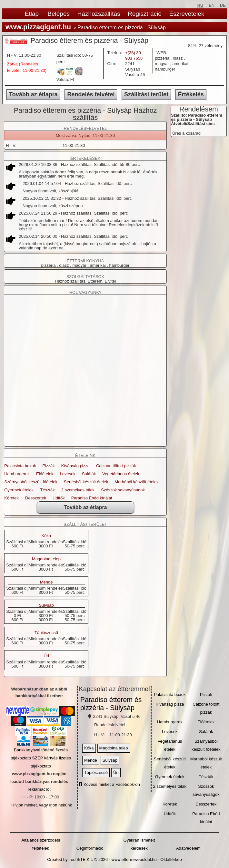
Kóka (46, 536)
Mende (46, 582)
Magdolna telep (46, 559)
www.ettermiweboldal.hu (134, 859)
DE (223, 5)
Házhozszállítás (99, 14)
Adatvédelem (188, 848)
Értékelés (191, 94)
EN (212, 5)
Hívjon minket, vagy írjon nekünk (42, 805)
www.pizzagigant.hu (38, 27)
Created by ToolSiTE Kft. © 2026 (77, 859)
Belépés (59, 14)
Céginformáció (90, 848)
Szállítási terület (146, 94)
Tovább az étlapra (33, 94)
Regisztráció (145, 14)
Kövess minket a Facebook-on (109, 784)
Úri (46, 656)
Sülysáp (46, 605)
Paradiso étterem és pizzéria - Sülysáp (111, 704)
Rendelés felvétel (91, 94)
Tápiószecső (46, 633)
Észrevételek (187, 14)
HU (200, 5)
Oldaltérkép (171, 859)
